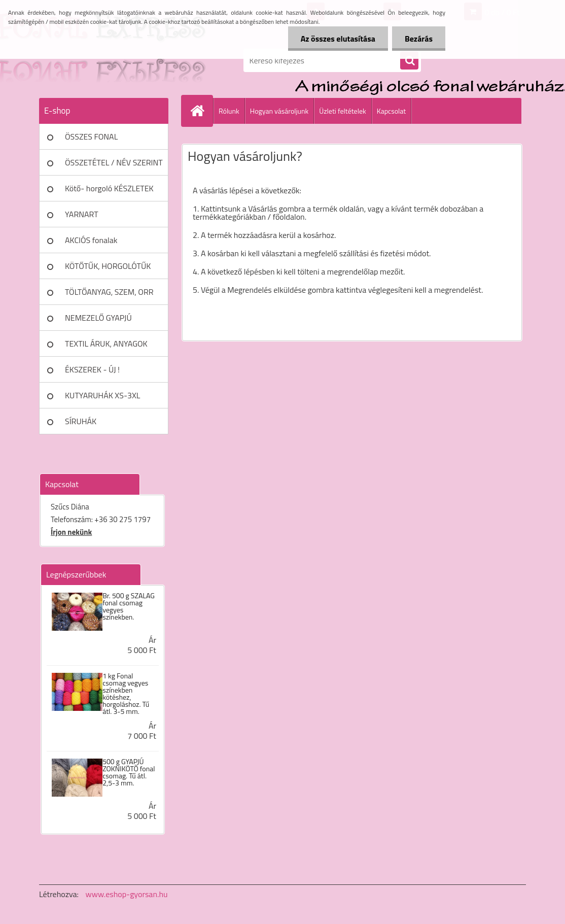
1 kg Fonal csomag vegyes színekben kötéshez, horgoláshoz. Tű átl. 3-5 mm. (126, 694)
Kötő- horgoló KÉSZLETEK (109, 188)
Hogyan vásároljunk (279, 111)
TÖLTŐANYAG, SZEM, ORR (109, 292)
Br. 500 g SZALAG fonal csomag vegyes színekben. (129, 606)
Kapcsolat (392, 111)
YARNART (82, 214)
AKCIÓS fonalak (91, 240)
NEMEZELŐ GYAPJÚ (98, 318)
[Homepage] (201, 111)
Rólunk (229, 111)
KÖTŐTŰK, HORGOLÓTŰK (108, 266)
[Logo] (109, 60)
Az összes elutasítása (338, 39)
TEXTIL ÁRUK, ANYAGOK (106, 344)
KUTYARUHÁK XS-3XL (102, 395)
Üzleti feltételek (342, 111)
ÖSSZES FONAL (91, 136)
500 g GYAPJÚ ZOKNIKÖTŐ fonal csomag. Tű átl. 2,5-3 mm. (129, 772)
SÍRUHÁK (81, 421)
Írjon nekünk (71, 532)
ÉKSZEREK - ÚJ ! (92, 369)
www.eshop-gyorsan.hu (127, 894)
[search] (409, 61)
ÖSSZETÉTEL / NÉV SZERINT (114, 162)
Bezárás (419, 39)
